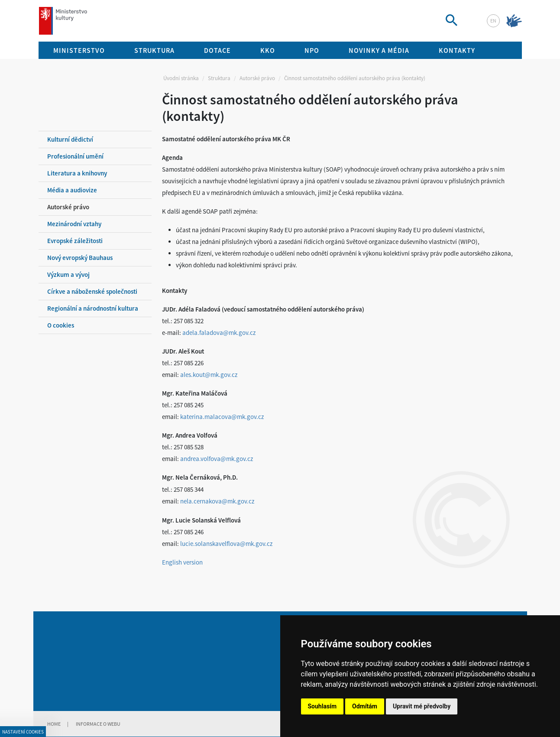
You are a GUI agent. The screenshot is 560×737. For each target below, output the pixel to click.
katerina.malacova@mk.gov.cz (222, 417)
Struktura (219, 78)
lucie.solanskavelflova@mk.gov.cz (226, 544)
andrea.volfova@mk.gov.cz (217, 459)
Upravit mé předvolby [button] (422, 706)
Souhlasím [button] (322, 706)
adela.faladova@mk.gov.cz (219, 333)
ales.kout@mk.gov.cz (209, 375)
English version (182, 562)
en (493, 21)
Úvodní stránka (181, 78)
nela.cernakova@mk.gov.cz (217, 501)
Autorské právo (257, 78)
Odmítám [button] (365, 706)
